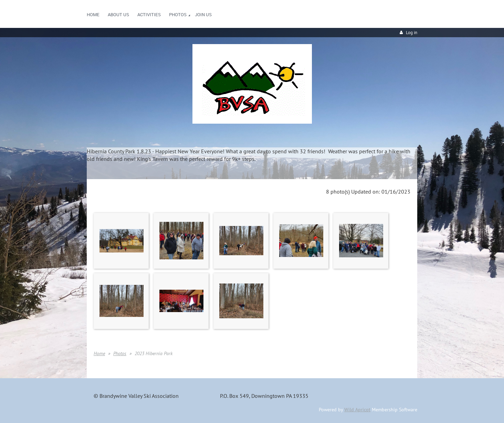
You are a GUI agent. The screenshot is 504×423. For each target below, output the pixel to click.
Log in (412, 33)
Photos (120, 353)
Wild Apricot (357, 410)
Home (99, 353)
